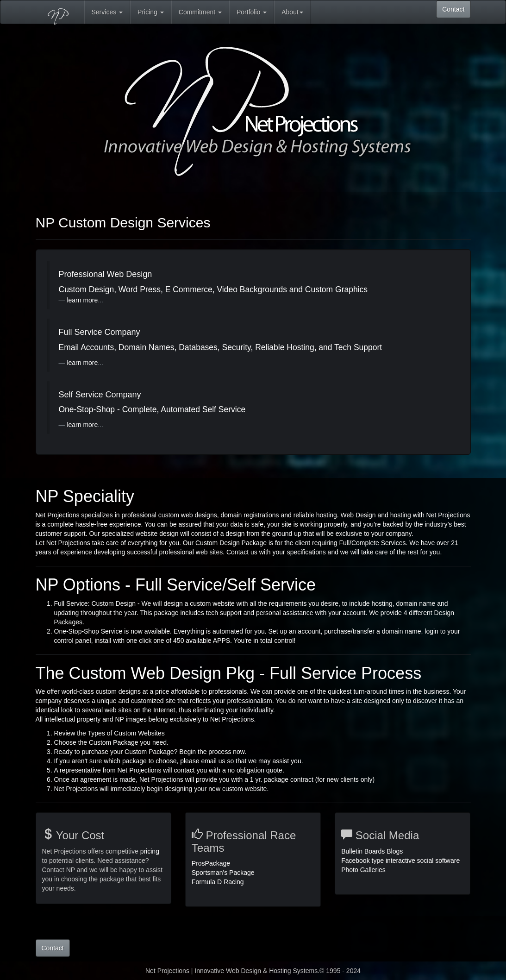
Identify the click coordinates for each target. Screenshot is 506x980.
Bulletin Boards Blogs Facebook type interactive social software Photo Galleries (400, 861)
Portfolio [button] (252, 12)
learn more (82, 300)
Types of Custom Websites (126, 733)
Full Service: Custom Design (95, 603)
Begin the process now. (213, 752)
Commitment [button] (200, 12)
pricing (150, 851)
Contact (453, 9)
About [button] (292, 12)
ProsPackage (211, 863)
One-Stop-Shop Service (89, 631)
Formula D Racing (218, 882)
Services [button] (107, 12)
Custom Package (115, 742)
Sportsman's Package (223, 873)
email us (214, 761)
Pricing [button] (151, 12)
